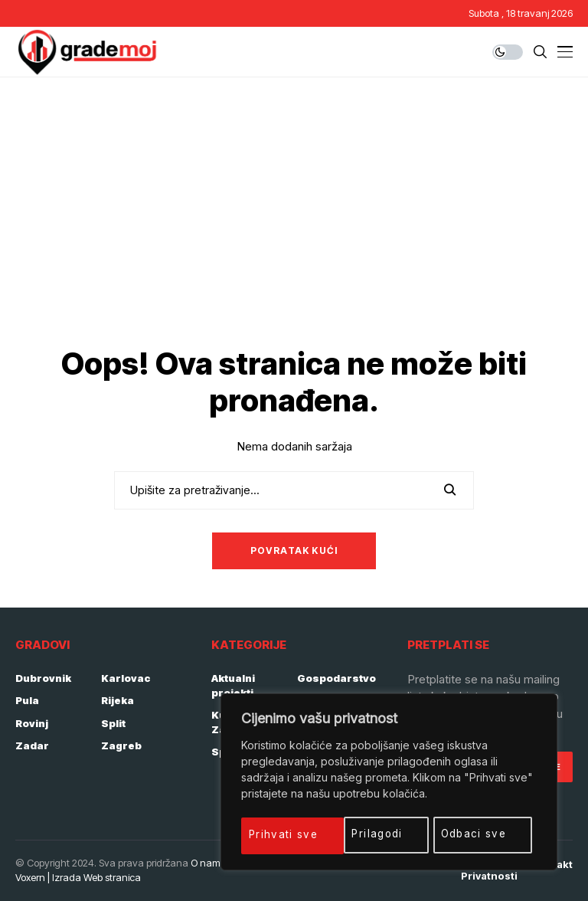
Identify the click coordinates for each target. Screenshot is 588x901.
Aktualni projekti (233, 686)
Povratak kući (294, 550)
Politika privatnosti (489, 871)
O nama (209, 863)
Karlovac (126, 678)
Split (113, 723)
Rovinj (32, 723)
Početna (350, 865)
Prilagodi (276, 834)
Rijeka (118, 700)
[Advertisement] (294, 192)
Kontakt (553, 865)
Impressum (416, 865)
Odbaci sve (373, 834)
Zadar (32, 745)
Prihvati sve (479, 834)
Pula (27, 700)
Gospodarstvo (336, 678)
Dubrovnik (43, 678)
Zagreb (121, 745)
